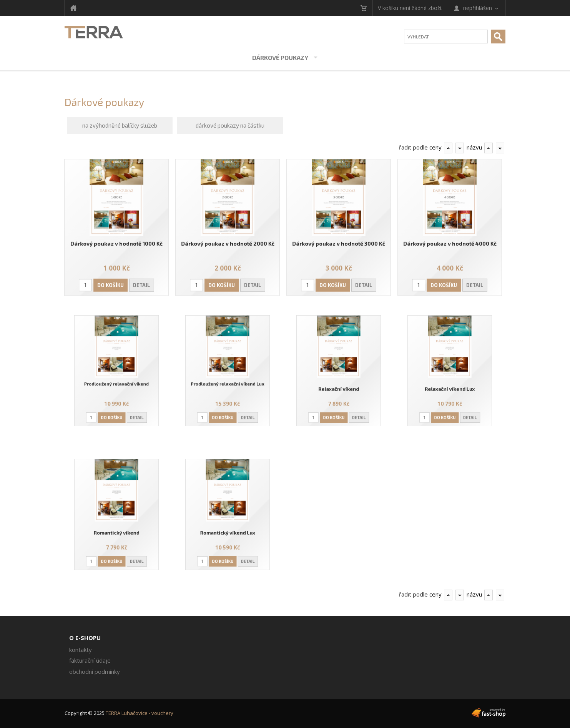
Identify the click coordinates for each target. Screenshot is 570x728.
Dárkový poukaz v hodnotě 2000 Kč (228, 243)
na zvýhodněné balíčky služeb (120, 125)
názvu (474, 147)
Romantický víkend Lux (228, 529)
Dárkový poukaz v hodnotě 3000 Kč (339, 243)
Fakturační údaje (90, 660)
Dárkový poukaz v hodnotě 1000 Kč (116, 243)
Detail (141, 284)
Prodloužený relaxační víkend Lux (228, 381)
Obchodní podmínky (95, 671)
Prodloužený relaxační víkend (117, 381)
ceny (435, 147)
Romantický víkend (117, 529)
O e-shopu (85, 638)
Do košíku (111, 284)
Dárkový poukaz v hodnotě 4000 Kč (450, 243)
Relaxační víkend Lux (450, 386)
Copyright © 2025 (119, 713)
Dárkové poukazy (280, 57)
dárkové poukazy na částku (230, 125)
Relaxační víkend (339, 386)
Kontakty (81, 650)
